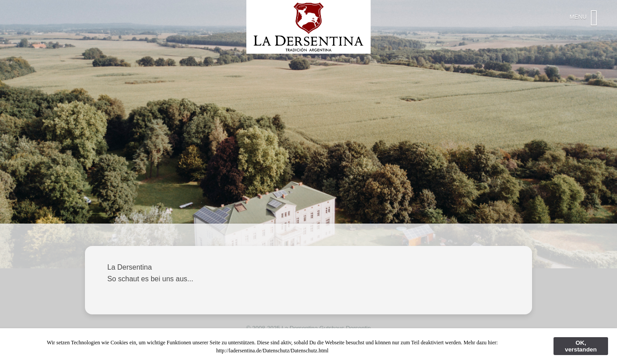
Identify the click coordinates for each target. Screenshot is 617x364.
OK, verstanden (581, 346)
